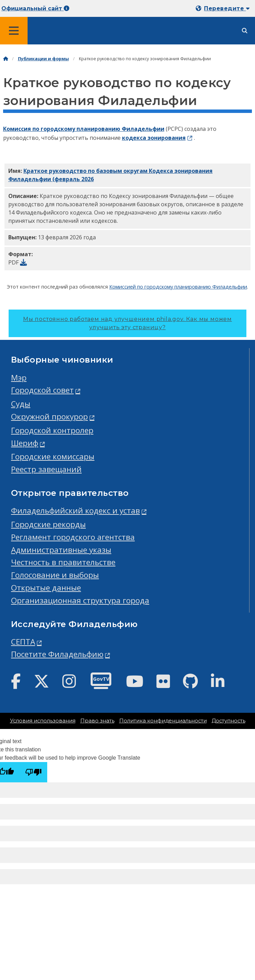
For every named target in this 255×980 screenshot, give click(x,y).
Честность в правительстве (63, 562)
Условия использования (43, 721)
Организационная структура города (80, 600)
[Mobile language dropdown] (224, 8)
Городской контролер (52, 430)
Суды (21, 404)
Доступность (228, 721)
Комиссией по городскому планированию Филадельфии (178, 286)
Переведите (227, 8)
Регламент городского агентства (73, 537)
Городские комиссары (53, 456)
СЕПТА (23, 642)
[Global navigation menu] (14, 31)
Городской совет (42, 390)
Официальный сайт (35, 8)
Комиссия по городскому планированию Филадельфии (84, 129)
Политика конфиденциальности (163, 721)
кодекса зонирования (154, 138)
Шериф (25, 443)
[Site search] (245, 31)
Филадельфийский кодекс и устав (75, 510)
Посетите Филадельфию (57, 654)
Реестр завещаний (46, 469)
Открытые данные (46, 588)
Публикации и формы (43, 59)
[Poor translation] (33, 772)
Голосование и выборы (55, 575)
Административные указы (61, 550)
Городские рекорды (48, 524)
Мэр (19, 378)
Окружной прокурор (49, 416)
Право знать (97, 721)
